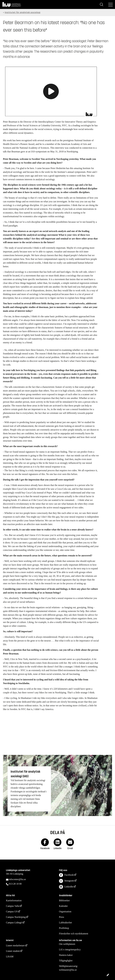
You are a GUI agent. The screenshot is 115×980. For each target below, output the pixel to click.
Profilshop (64, 928)
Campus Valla (13, 906)
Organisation (65, 912)
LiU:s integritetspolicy (70, 950)
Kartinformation (14, 900)
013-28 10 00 (15, 884)
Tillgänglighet (66, 961)
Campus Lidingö (14, 923)
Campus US (12, 912)
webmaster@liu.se (68, 970)
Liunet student (13, 951)
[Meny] (111, 4)
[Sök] (102, 4)
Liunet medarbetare (15, 945)
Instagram (66, 881)
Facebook (66, 875)
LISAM (10, 957)
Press (62, 917)
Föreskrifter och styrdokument (74, 934)
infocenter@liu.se (17, 879)
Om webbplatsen (67, 944)
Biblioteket (64, 900)
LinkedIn (66, 887)
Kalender (63, 906)
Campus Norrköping (16, 917)
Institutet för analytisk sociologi (23, 12)
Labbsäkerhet (65, 923)
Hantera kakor (66, 955)
